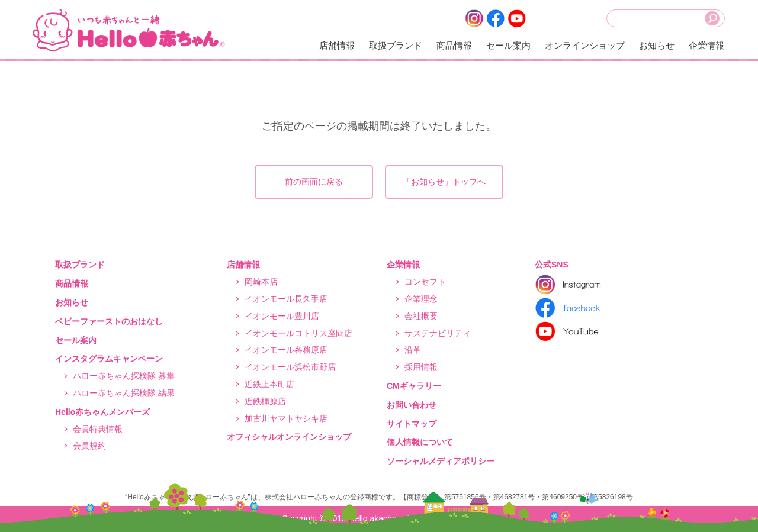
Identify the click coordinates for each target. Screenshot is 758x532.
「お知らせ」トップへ (444, 182)
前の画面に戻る (314, 182)
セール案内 (508, 45)
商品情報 (454, 45)
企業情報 (706, 45)
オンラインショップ (585, 45)
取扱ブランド (396, 45)
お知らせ (657, 45)
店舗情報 (337, 45)
